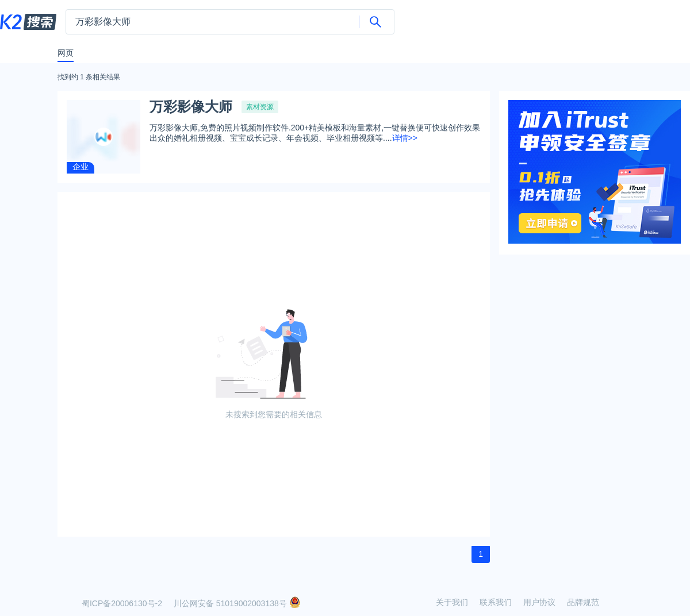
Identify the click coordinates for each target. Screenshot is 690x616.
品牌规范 (583, 602)
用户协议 (539, 602)
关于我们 (452, 602)
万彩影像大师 (191, 107)
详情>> (405, 138)
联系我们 (496, 602)
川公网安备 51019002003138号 (237, 603)
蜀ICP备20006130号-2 (122, 603)
